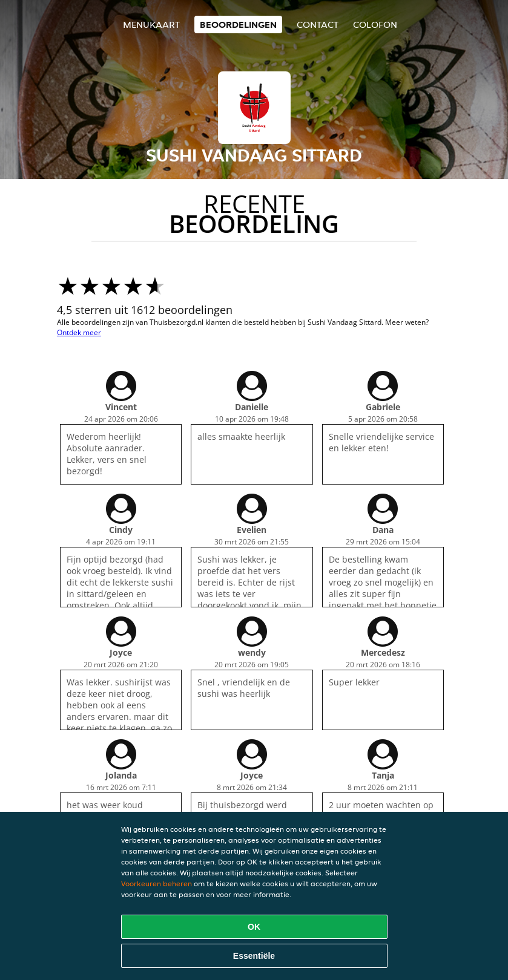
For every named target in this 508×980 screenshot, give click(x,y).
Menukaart (151, 24)
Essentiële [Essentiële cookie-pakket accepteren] (254, 956)
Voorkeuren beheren (157, 884)
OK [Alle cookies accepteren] (254, 927)
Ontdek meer (79, 332)
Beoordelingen (238, 24)
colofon (375, 24)
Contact (318, 24)
